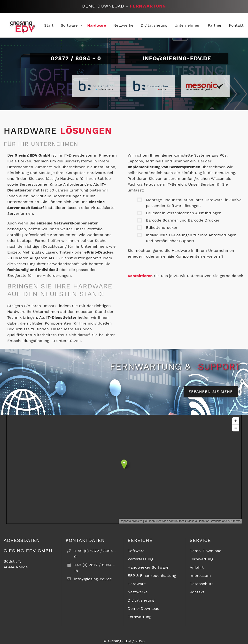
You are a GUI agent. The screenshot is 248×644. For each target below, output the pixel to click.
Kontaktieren (140, 276)
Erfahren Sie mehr (211, 392)
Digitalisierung (141, 600)
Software (136, 551)
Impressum (200, 576)
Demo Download (103, 6)
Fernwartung (148, 6)
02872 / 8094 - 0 (74, 59)
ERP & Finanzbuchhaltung (152, 576)
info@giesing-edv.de (177, 59)
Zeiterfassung (140, 559)
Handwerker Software (148, 567)
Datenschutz (202, 584)
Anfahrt (197, 567)
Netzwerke (138, 592)
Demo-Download (144, 608)
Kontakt (197, 592)
